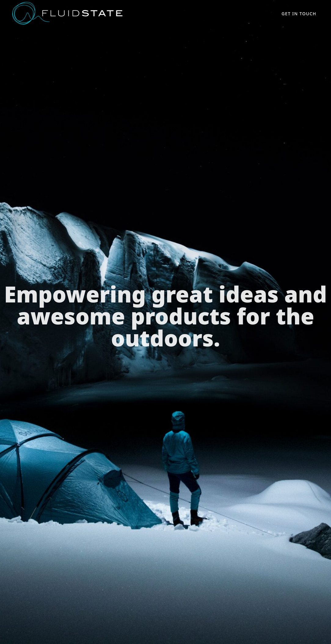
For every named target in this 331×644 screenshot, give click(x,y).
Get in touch (299, 14)
